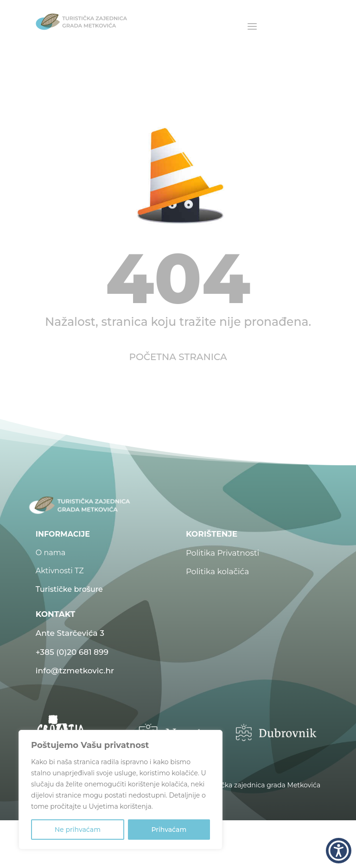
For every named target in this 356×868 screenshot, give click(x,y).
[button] (339, 851)
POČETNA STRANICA (178, 357)
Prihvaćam (169, 830)
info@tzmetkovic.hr (75, 671)
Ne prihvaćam (78, 830)
